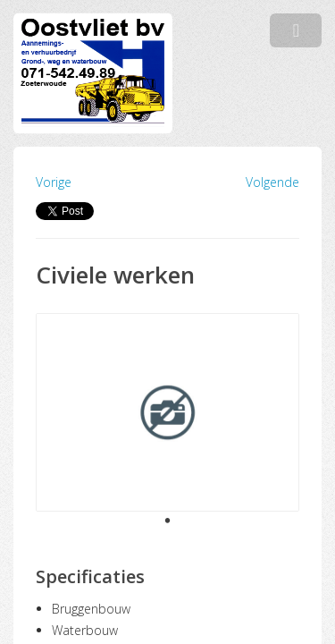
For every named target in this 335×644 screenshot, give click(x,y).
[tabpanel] (167, 412)
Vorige (54, 182)
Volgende (272, 182)
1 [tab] (168, 521)
